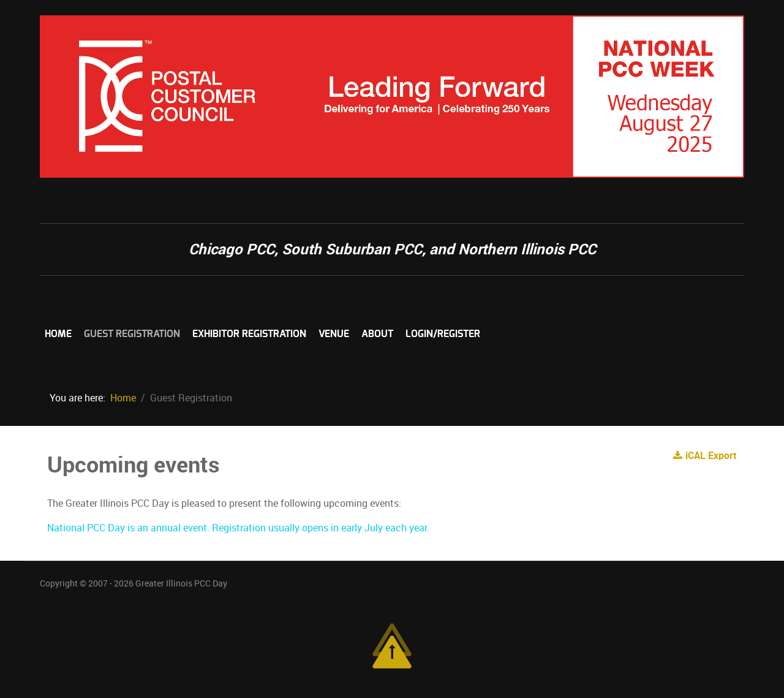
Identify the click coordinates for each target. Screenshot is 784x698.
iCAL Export (705, 456)
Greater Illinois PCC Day (181, 583)
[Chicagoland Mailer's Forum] (392, 96)
